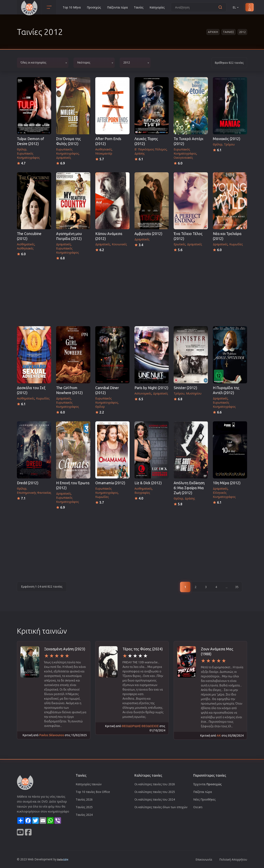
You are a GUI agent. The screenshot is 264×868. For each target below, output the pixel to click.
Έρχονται (207, 784)
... (227, 587)
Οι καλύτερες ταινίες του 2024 (155, 799)
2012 (242, 32)
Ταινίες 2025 (84, 807)
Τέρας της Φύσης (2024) (143, 649)
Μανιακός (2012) (227, 139)
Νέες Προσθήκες (204, 799)
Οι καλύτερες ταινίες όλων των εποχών (161, 807)
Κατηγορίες (157, 7)
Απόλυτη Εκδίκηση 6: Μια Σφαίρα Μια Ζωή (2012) (189, 488)
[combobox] (43, 63)
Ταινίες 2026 (84, 799)
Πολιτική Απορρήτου (233, 859)
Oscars (198, 807)
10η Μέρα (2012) (227, 483)
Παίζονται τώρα (117, 7)
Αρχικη (213, 32)
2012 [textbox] (127, 63)
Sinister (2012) (185, 388)
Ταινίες (139, 7)
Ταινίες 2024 (84, 815)
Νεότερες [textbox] (84, 63)
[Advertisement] (132, 292)
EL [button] (236, 7)
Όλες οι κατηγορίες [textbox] (34, 63)
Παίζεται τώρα (203, 792)
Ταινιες (229, 32)
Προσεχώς (94, 7)
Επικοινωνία (204, 859)
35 (237, 587)
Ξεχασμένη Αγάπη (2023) (65, 649)
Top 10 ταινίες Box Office (93, 792)
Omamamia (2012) (110, 483)
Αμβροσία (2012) (148, 234)
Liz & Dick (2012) (148, 483)
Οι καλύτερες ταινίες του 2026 (155, 784)
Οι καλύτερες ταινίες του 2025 (155, 792)
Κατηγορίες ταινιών (89, 784)
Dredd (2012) (28, 483)
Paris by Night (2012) (151, 388)
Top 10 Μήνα (72, 7)
